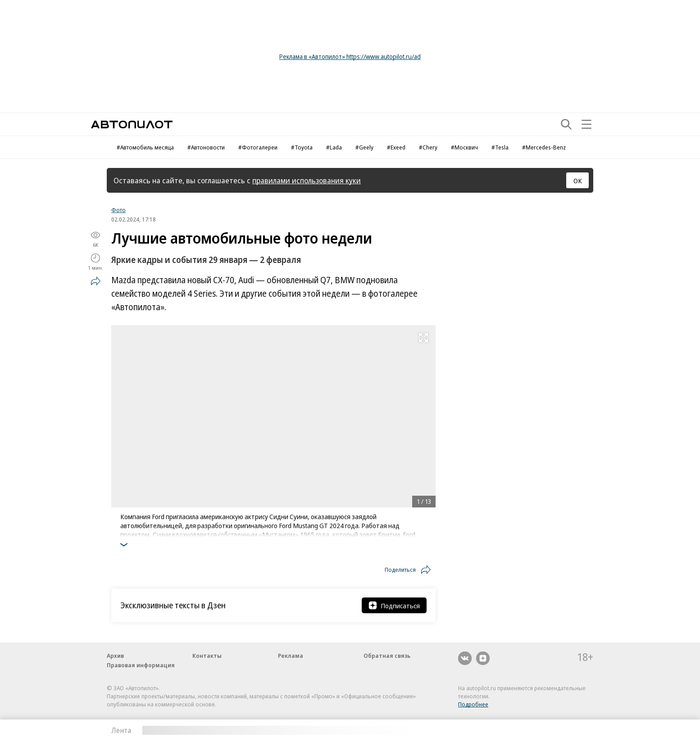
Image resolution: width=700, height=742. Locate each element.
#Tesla (500, 147)
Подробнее (473, 704)
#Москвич (464, 147)
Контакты (207, 656)
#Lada (334, 147)
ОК (578, 181)
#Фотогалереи (258, 147)
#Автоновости (206, 147)
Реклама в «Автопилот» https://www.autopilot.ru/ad (350, 57)
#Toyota (302, 147)
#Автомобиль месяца (145, 147)
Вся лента (546, 730)
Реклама (291, 656)
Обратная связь (387, 656)
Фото (118, 210)
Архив (115, 656)
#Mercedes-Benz (544, 147)
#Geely (364, 147)
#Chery (428, 147)
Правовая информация (141, 665)
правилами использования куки (307, 180)
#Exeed (396, 147)
